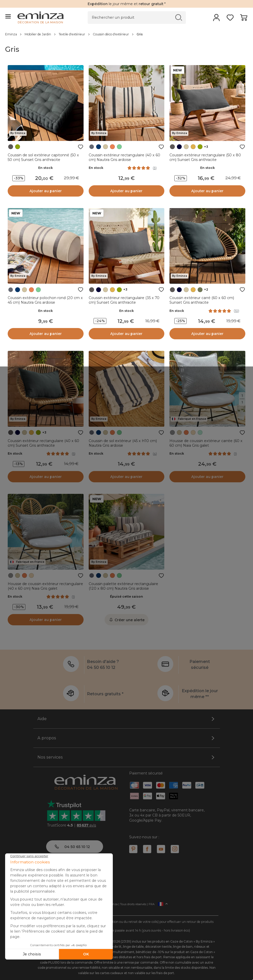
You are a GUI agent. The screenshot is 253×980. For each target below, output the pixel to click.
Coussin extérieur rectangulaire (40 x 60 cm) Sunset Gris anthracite (43, 443)
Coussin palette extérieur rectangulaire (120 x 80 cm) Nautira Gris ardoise (123, 586)
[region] (126, 34)
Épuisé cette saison (126, 597)
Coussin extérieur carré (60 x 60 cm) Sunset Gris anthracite (202, 300)
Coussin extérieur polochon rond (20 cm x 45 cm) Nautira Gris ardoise (45, 300)
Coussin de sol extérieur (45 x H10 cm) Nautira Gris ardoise (123, 443)
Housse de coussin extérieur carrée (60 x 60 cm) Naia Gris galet (206, 443)
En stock (45, 168)
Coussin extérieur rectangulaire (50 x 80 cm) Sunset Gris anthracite (205, 157)
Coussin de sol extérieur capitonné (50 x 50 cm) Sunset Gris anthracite (43, 157)
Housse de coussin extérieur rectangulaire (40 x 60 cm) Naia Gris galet (45, 586)
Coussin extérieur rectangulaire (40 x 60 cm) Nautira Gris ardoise (124, 157)
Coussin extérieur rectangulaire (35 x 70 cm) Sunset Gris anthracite (124, 300)
